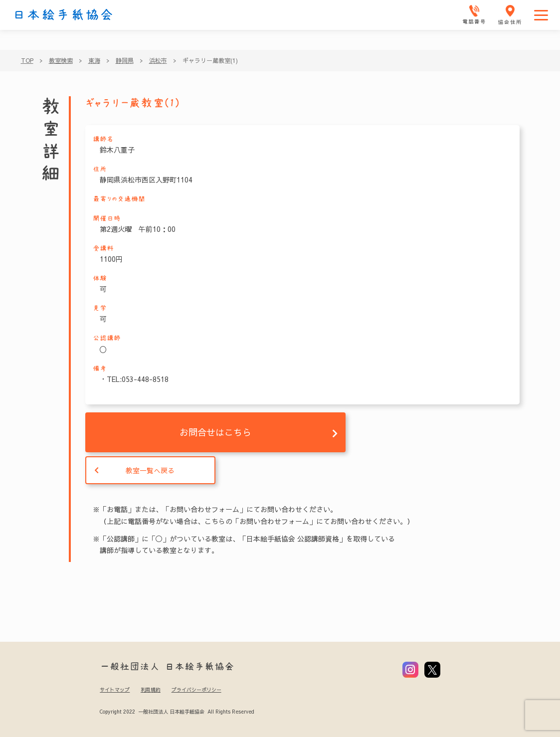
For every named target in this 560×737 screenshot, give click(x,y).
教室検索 (61, 60)
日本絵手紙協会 (63, 15)
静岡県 (125, 60)
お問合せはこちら (215, 432)
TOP (27, 60)
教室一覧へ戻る (150, 470)
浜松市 (158, 60)
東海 (94, 60)
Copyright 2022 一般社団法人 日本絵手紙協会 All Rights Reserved (177, 712)
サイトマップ (115, 690)
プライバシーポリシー (196, 690)
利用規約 (151, 690)
